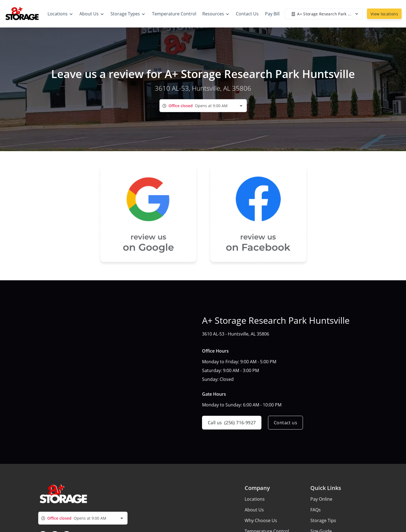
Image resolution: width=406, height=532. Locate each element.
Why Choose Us (261, 520)
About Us (254, 510)
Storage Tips (323, 520)
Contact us (285, 423)
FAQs (316, 510)
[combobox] (203, 106)
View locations (384, 14)
